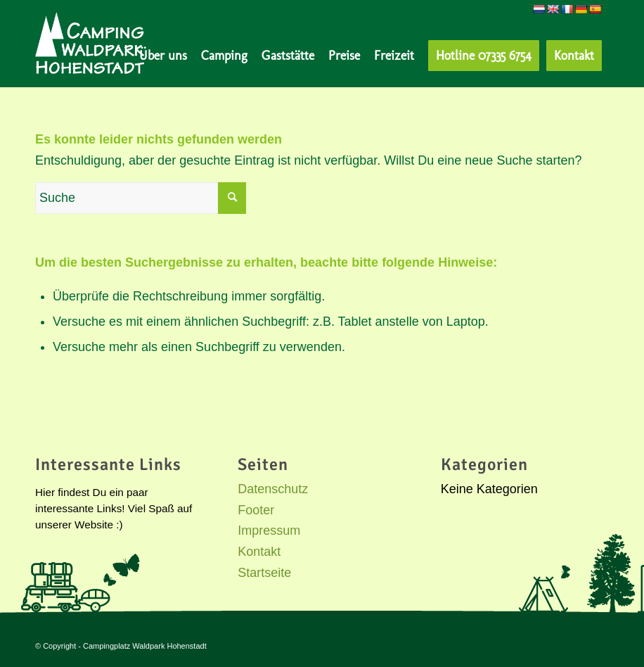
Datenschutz (273, 489)
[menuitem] (163, 56)
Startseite (264, 573)
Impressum (269, 531)
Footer (256, 510)
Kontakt (259, 552)
